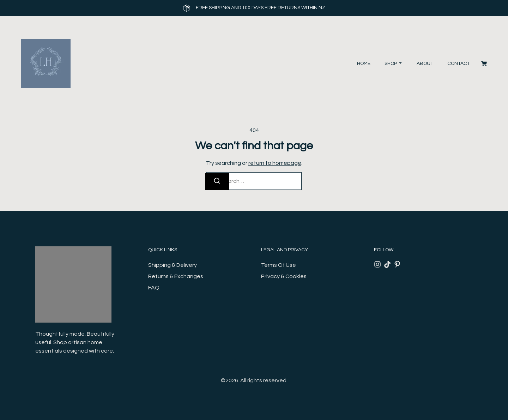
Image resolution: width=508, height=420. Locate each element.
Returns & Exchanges (176, 276)
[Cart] (484, 64)
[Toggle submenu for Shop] (400, 64)
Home (364, 64)
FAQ (154, 288)
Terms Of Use (279, 265)
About (425, 64)
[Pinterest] (397, 264)
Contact (459, 64)
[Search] (217, 181)
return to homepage (275, 163)
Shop (391, 64)
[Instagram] (377, 264)
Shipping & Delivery (173, 265)
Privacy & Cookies (284, 276)
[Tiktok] (387, 264)
